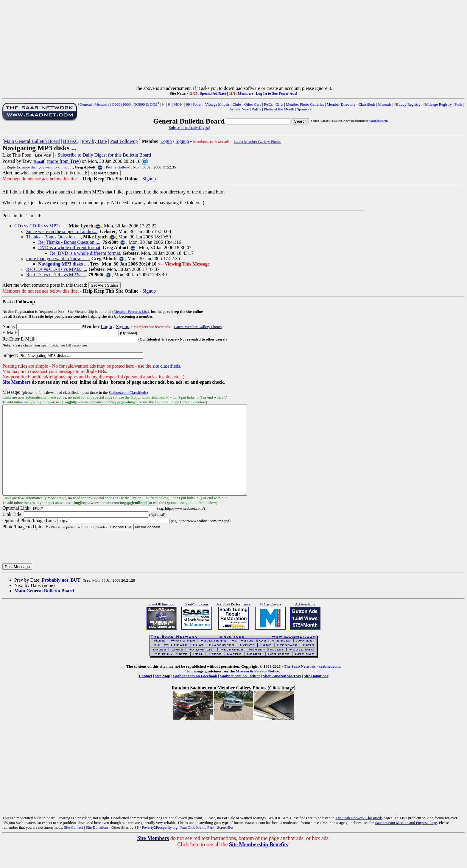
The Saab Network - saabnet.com (312, 684)
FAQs (268, 104)
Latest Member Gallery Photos (257, 142)
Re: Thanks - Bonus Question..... (69, 242)
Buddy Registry (408, 104)
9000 (127, 104)
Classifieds (367, 104)
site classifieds (166, 366)
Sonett (198, 104)
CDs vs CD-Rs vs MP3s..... (40, 226)
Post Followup (124, 141)
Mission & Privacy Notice (257, 689)
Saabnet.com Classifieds (128, 392)
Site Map (162, 694)
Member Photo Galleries (305, 104)
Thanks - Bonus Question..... (53, 237)
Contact (145, 694)
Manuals (385, 104)
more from (64, 161)
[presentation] (48, 564)
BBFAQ (71, 141)
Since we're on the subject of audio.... (62, 231)
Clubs (237, 104)
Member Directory (341, 104)
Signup (182, 141)
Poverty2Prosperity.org (160, 845)
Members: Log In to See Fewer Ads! (267, 93)
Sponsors (304, 109)
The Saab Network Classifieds (359, 836)
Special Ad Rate (213, 93)
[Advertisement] (233, 44)
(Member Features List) (131, 312)
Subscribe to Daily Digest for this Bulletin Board (104, 155)
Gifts (279, 104)
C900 (116, 104)
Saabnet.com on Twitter (240, 694)
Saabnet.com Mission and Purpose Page (406, 840)
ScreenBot (225, 845)
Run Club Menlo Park (197, 845)
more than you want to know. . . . (47, 167)
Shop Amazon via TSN (282, 694)
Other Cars (253, 104)
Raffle (256, 109)
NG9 (179, 104)
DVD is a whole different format (69, 248)
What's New (239, 109)
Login (166, 141)
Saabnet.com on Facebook (195, 694)
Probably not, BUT (61, 598)
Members (102, 104)
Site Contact (74, 845)
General (86, 104)
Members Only (379, 121)
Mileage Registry (438, 104)
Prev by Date (94, 141)
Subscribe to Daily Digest (189, 128)
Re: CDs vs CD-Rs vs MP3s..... (56, 269)
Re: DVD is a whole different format (85, 253)
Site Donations (316, 694)
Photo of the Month (279, 109)
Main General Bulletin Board (32, 141)
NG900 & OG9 (146, 104)
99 (188, 104)
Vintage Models (218, 104)
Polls (458, 104)
